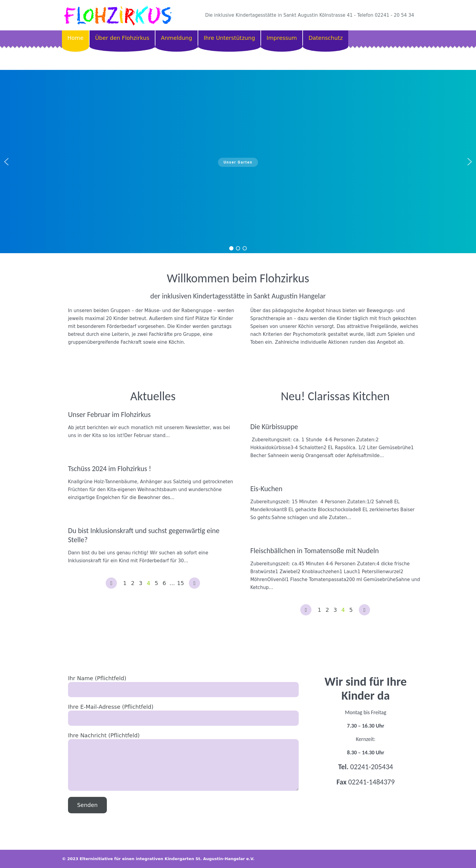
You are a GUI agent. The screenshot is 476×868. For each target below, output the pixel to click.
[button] (6, 162)
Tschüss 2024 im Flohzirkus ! (110, 468)
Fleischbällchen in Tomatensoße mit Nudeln (314, 551)
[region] (238, 162)
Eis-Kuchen (266, 489)
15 (180, 583)
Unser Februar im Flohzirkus (109, 414)
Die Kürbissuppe (274, 427)
